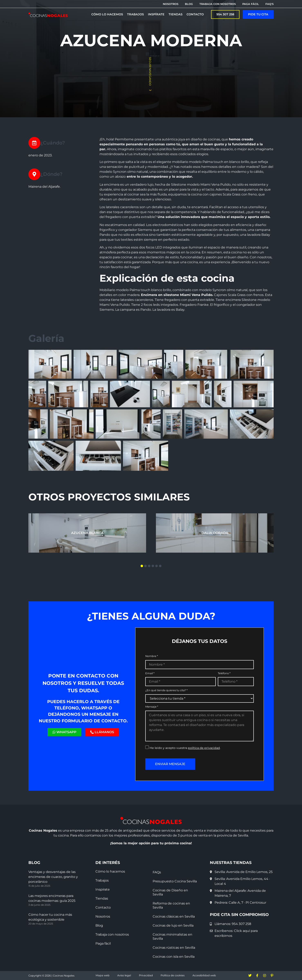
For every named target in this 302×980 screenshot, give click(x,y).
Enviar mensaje (170, 764)
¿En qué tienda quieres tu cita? (166, 690)
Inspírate (103, 889)
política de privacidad (204, 748)
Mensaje (152, 707)
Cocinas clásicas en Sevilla (174, 916)
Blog (99, 925)
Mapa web (103, 975)
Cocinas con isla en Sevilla (174, 957)
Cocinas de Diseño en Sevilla (170, 892)
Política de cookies (173, 975)
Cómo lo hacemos (110, 871)
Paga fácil (103, 943)
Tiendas (102, 898)
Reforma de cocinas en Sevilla (171, 905)
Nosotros (103, 916)
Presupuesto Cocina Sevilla (175, 881)
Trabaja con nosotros (112, 934)
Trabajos (102, 880)
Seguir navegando (150, 71)
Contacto (103, 907)
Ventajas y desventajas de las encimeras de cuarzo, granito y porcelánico (53, 877)
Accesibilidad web (204, 975)
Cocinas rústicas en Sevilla (174, 948)
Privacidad (146, 975)
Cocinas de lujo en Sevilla (173, 925)
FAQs (157, 872)
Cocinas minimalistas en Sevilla (172, 937)
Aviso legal (124, 975)
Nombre (152, 656)
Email (150, 673)
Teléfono (224, 673)
